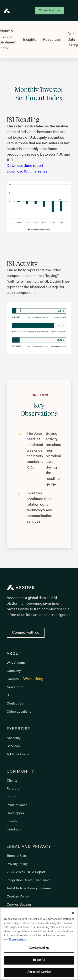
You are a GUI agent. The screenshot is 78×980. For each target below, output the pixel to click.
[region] (39, 944)
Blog (10, 696)
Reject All (39, 960)
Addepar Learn (18, 754)
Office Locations (19, 712)
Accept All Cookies (39, 972)
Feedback (14, 830)
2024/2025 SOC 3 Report (26, 872)
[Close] (73, 913)
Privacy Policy (17, 864)
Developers (15, 813)
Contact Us (15, 704)
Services (13, 746)
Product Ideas (17, 805)
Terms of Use (16, 856)
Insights (30, 40)
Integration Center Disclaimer (29, 880)
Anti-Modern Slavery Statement (30, 889)
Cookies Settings (19, 904)
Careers (13, 679)
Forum (11, 797)
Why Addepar (17, 663)
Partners (13, 789)
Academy (14, 738)
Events (12, 821)
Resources (52, 40)
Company (14, 671)
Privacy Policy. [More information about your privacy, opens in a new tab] (18, 940)
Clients (12, 781)
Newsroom (15, 687)
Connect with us (50, 11)
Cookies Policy (18, 897)
